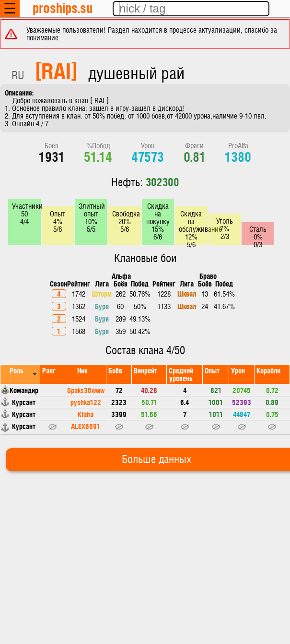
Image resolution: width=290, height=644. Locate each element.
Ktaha (86, 414)
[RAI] (56, 70)
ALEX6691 (86, 426)
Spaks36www (86, 390)
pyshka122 (86, 402)
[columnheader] (20, 374)
